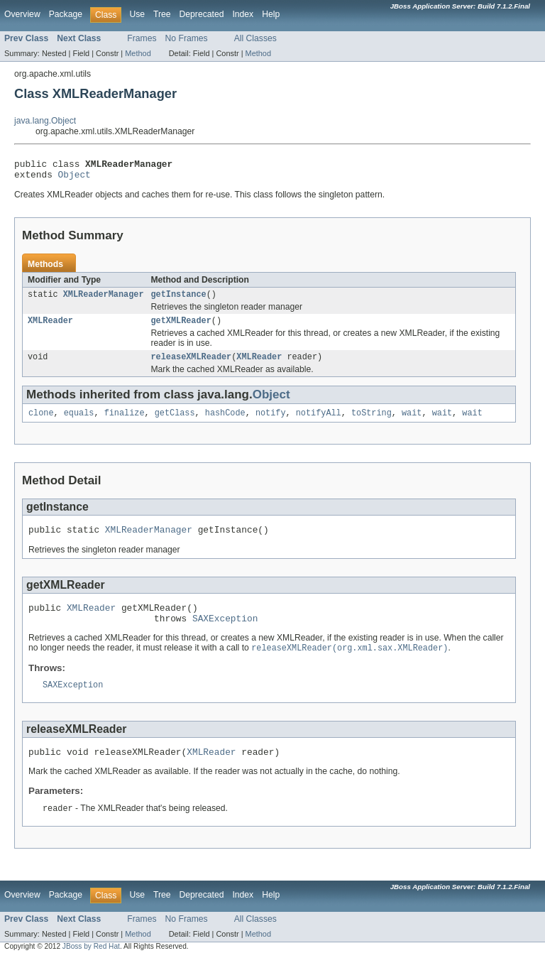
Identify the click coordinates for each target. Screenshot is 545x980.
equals (79, 423)
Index (243, 14)
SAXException (225, 634)
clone (41, 423)
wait (412, 423)
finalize (125, 423)
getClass (175, 423)
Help (271, 14)
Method (138, 53)
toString (371, 423)
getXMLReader (181, 327)
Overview (22, 14)
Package (66, 14)
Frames (142, 38)
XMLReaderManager (104, 300)
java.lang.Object (45, 121)
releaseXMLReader (191, 365)
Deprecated (202, 14)
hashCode (225, 423)
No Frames (187, 38)
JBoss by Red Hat (91, 968)
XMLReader (50, 327)
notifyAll (319, 423)
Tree (162, 14)
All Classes (255, 38)
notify (271, 423)
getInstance (178, 300)
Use (137, 14)
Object (75, 178)
